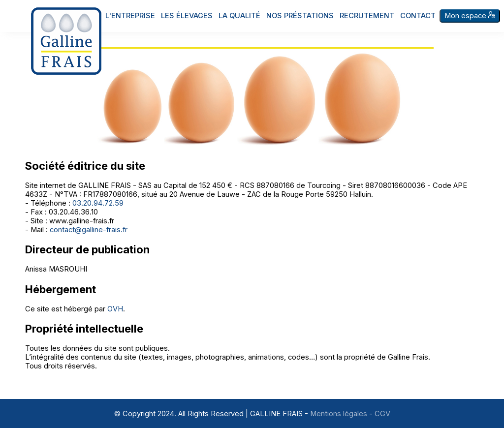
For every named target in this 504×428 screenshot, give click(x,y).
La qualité (239, 16)
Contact (418, 16)
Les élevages (187, 16)
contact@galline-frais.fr (89, 230)
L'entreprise (130, 16)
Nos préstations (300, 16)
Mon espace (470, 16)
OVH (115, 309)
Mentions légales (339, 414)
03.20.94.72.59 (98, 203)
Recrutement (367, 16)
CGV (382, 414)
